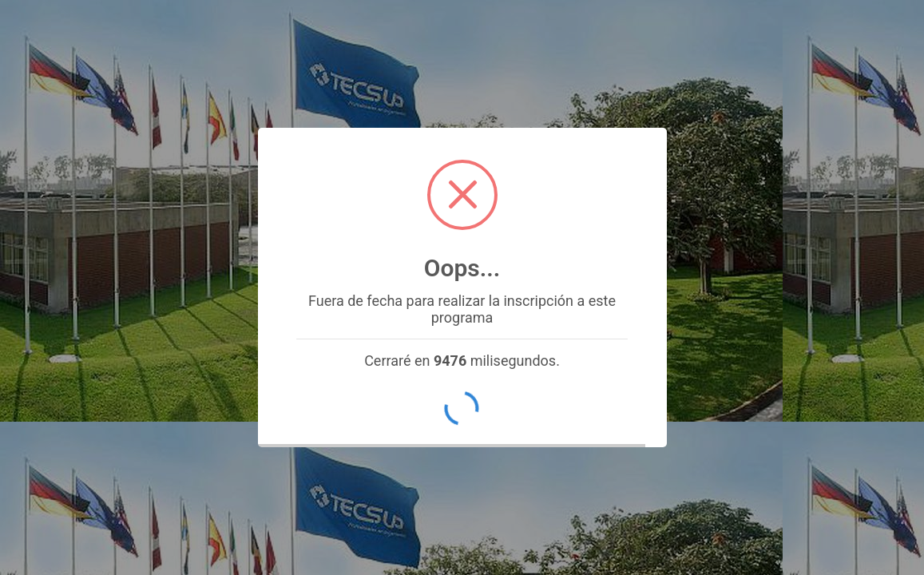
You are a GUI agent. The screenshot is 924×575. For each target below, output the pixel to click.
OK (462, 408)
